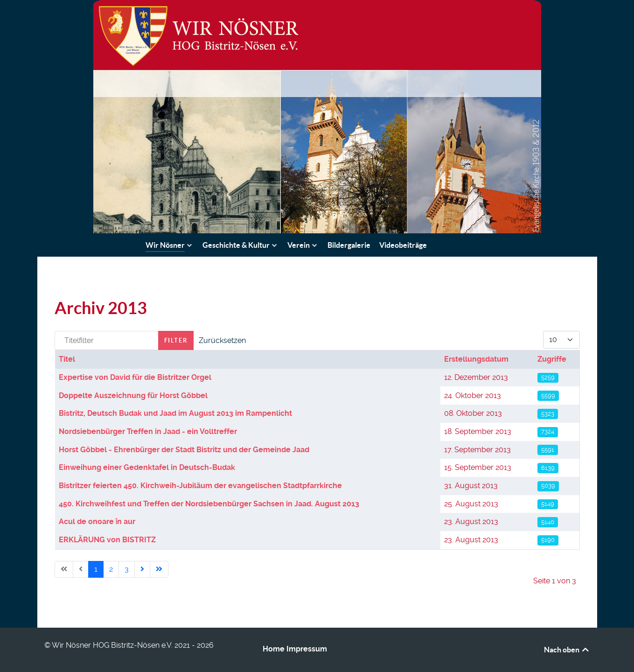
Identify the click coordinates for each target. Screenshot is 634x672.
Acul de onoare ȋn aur (97, 521)
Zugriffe (552, 359)
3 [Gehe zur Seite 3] (127, 569)
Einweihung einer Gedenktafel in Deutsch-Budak (147, 467)
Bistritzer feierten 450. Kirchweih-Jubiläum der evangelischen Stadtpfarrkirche (200, 486)
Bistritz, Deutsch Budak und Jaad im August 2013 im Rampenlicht (175, 413)
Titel (67, 359)
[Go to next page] (142, 569)
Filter (176, 340)
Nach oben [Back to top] (567, 650)
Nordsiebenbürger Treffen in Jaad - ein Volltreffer (148, 431)
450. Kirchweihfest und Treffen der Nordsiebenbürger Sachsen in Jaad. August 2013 (209, 504)
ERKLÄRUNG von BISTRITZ (107, 540)
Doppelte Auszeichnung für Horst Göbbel (133, 395)
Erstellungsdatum (476, 359)
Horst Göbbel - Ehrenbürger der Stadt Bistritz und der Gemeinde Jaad (184, 450)
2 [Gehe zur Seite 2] (111, 569)
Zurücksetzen (222, 340)
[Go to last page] (159, 569)
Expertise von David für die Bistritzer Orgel (135, 377)
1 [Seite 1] (96, 569)
